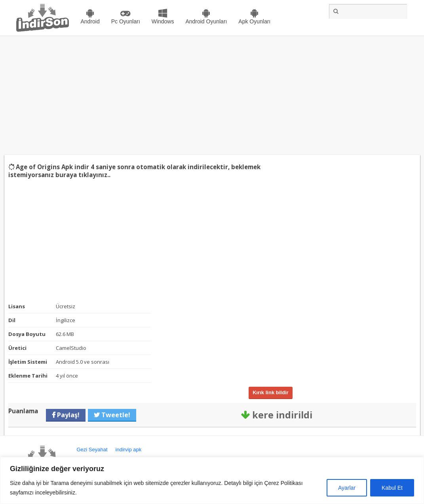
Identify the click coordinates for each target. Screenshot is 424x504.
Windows (163, 21)
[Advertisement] (212, 95)
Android (90, 21)
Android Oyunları (206, 21)
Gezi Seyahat (92, 450)
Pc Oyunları (126, 21)
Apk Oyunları (254, 21)
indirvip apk (129, 450)
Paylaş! (67, 415)
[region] (212, 480)
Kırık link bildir (270, 392)
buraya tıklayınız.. (83, 175)
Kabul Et (392, 488)
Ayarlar (347, 488)
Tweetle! (115, 415)
